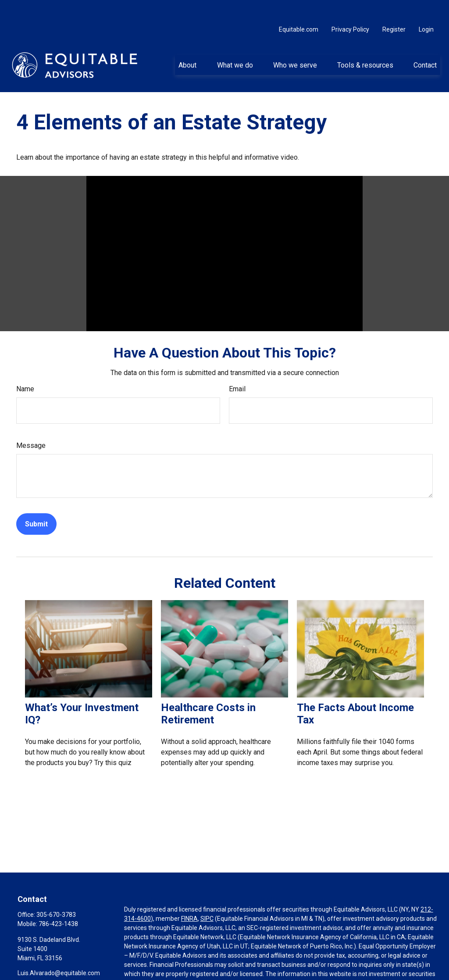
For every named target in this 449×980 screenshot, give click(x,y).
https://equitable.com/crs (159, 972)
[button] (188, 44)
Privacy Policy (350, 9)
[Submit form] (36, 503)
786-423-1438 (58, 903)
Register (394, 9)
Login (426, 9)
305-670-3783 (56, 894)
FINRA (189, 898)
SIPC (207, 898)
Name (25, 368)
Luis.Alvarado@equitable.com (59, 952)
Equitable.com (299, 9)
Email (237, 368)
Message (31, 425)
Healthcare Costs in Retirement (208, 693)
